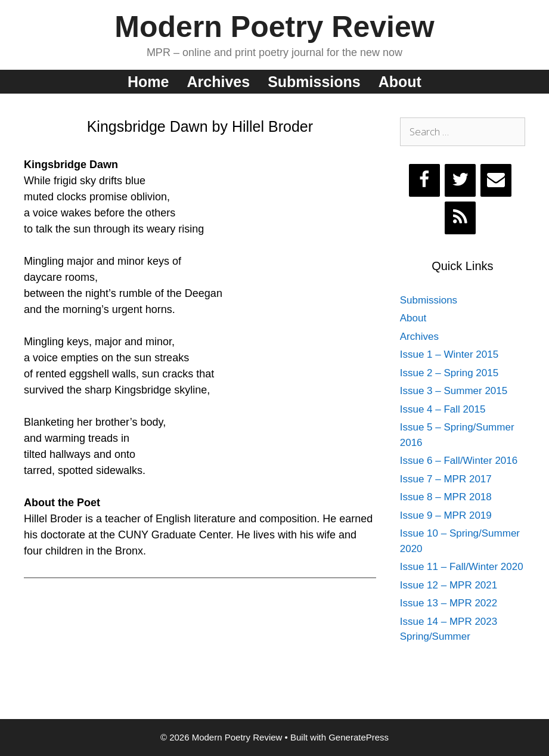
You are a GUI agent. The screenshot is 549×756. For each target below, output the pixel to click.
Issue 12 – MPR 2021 (449, 585)
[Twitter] (460, 180)
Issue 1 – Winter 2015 (449, 354)
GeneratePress (359, 737)
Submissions (314, 82)
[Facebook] (424, 180)
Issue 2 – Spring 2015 (449, 373)
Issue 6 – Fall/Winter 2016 (459, 461)
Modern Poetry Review (274, 27)
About (400, 82)
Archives (219, 82)
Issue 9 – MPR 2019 (446, 515)
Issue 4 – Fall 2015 (443, 409)
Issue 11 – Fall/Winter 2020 (462, 567)
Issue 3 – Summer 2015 (454, 391)
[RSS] (460, 218)
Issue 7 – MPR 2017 (446, 479)
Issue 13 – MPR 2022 (449, 603)
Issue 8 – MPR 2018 (446, 497)
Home (148, 82)
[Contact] (496, 180)
